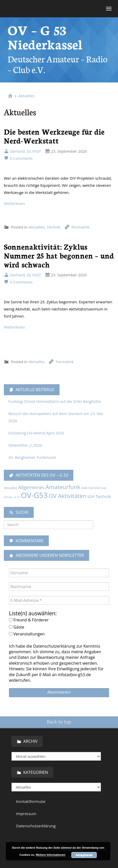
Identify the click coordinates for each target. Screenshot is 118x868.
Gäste (17, 627)
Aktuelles (26, 96)
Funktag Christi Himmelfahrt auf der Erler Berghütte (55, 401)
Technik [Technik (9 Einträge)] (103, 496)
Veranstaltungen (27, 634)
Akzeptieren (84, 855)
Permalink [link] (80, 227)
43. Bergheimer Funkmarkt (32, 457)
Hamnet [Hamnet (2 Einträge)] (94, 488)
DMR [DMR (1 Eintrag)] (84, 488)
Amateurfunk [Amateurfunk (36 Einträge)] (63, 487)
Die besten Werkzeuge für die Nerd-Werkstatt (54, 136)
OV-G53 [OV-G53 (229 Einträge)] (34, 495)
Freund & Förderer (29, 620)
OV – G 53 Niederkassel (45, 37)
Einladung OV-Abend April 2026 (36, 433)
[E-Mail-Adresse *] (59, 600)
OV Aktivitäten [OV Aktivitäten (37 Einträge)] (68, 496)
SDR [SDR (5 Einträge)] (91, 496)
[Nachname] (59, 587)
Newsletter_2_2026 (25, 445)
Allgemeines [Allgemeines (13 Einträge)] (31, 487)
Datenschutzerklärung (36, 826)
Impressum (26, 814)
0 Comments (18, 158)
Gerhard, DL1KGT (22, 151)
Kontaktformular (31, 801)
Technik (54, 227)
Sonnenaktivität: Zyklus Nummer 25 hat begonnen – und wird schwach (59, 255)
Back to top (59, 722)
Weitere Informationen (51, 855)
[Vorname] (59, 573)
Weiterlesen (14, 203)
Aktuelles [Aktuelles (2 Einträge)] (10, 488)
